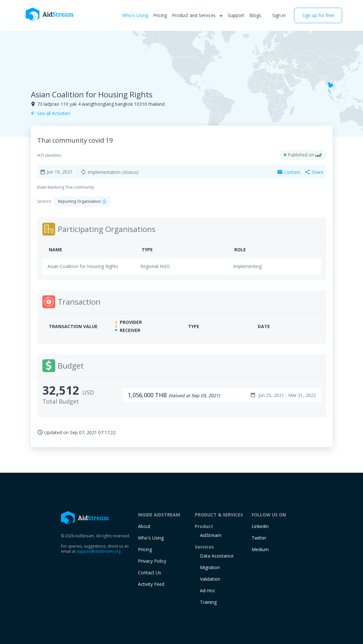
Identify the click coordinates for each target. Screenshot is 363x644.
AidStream (211, 535)
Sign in (279, 15)
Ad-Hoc (208, 590)
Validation (210, 579)
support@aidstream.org (99, 551)
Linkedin (260, 526)
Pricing (160, 15)
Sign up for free (318, 15)
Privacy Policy (152, 561)
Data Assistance (217, 556)
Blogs (255, 15)
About (144, 526)
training (208, 602)
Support (236, 15)
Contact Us (150, 572)
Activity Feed (151, 584)
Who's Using (135, 15)
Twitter (259, 538)
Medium (260, 549)
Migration (210, 567)
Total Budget (61, 401)
